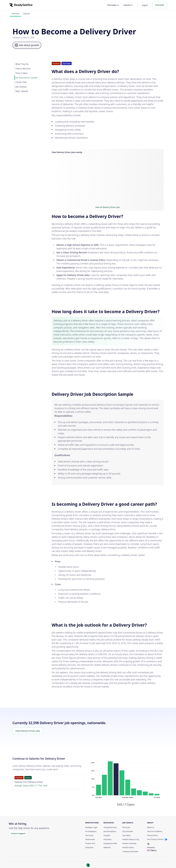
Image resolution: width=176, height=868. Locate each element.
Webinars (107, 847)
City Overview (128, 831)
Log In (145, 5)
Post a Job (89, 835)
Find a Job (126, 827)
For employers (91, 831)
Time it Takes (22, 73)
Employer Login (91, 827)
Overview (15, 14)
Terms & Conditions (155, 831)
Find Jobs (160, 5)
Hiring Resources (110, 827)
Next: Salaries (22, 91)
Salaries (27, 14)
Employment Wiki (110, 843)
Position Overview (129, 843)
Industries (107, 839)
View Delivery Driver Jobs (28, 731)
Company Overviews (130, 851)
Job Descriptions (110, 831)
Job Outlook (21, 87)
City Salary (126, 835)
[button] (113, 5)
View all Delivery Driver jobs (108, 207)
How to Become (23, 69)
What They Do (22, 64)
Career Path (21, 82)
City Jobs (107, 835)
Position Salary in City (131, 839)
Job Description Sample (27, 78)
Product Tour (90, 843)
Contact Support (18, 833)
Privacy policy (152, 835)
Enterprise (89, 847)
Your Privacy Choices (155, 839)
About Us (151, 827)
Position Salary (128, 847)
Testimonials (90, 839)
